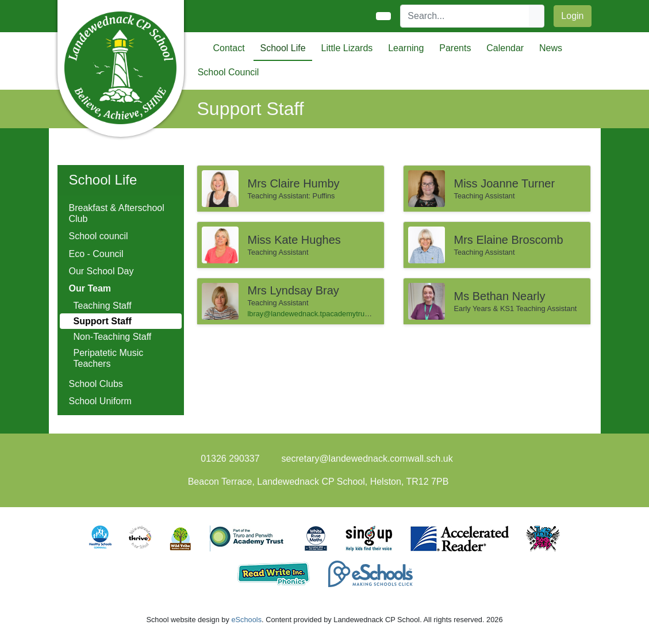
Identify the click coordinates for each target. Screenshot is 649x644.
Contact (229, 48)
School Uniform (100, 401)
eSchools (246, 620)
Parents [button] (455, 48)
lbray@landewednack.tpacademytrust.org (316, 314)
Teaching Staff (103, 306)
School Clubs (96, 384)
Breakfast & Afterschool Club (117, 213)
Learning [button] (406, 48)
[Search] (465, 16)
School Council (229, 72)
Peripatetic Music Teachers (109, 358)
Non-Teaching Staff (113, 337)
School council (99, 236)
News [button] (551, 48)
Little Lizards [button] (347, 48)
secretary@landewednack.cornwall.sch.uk (367, 459)
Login (572, 16)
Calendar (505, 48)
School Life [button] (283, 48)
